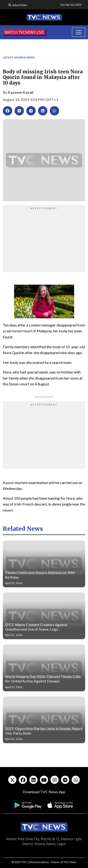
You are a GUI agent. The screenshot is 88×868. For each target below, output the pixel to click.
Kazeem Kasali (21, 92)
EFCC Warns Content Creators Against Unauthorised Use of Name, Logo (36, 627)
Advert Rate (20, 5)
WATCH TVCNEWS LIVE (24, 32)
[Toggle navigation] (79, 32)
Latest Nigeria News (19, 57)
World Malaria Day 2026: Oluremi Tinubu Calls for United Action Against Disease (43, 679)
